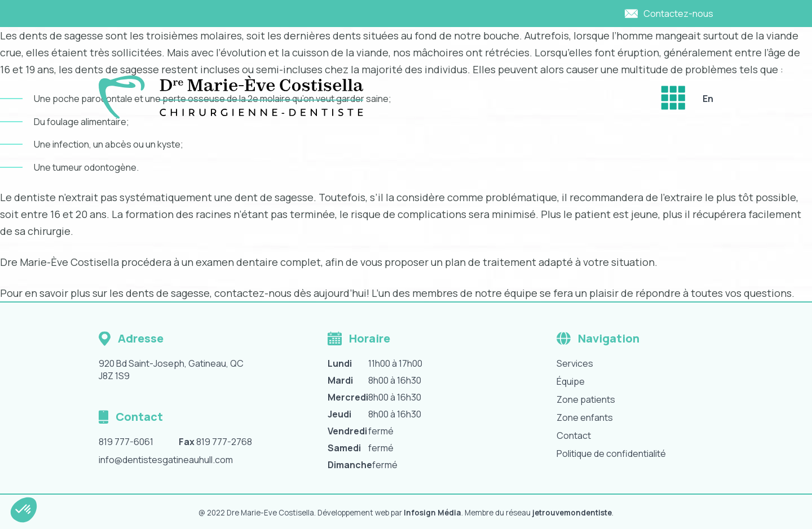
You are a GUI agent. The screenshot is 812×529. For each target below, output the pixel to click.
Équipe (571, 381)
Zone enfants (585, 417)
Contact (574, 435)
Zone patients (586, 399)
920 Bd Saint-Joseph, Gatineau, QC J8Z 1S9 (171, 370)
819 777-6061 (126, 442)
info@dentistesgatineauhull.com (166, 460)
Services (575, 363)
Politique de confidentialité (611, 454)
